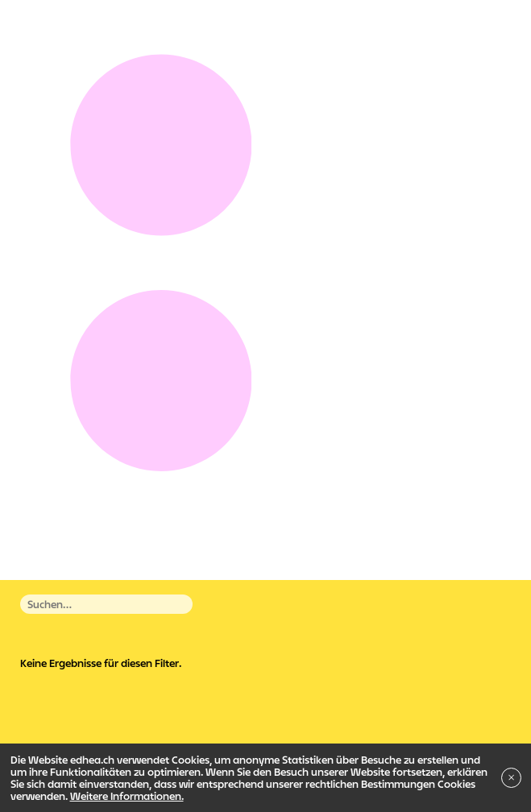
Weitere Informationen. (127, 796)
